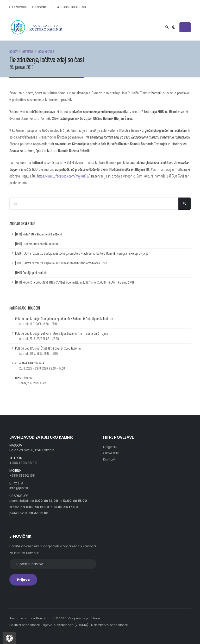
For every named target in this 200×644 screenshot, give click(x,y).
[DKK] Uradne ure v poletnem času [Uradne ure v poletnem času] (37, 244)
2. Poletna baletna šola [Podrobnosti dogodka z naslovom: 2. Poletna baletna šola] (40, 366)
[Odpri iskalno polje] (167, 27)
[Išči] (185, 204)
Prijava (23, 580)
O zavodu (18, 7)
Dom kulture (46, 51)
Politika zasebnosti (25, 625)
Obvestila (28, 51)
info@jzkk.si (19, 488)
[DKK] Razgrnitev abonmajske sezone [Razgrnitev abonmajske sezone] (39, 234)
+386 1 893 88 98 (23, 463)
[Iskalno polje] (94, 204)
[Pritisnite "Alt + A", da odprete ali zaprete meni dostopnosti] (9, 638)
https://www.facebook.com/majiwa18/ (63, 176)
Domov (14, 51)
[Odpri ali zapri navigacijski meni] (185, 27)
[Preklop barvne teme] (174, 27)
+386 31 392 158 (22, 475)
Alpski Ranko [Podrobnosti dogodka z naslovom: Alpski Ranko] (31, 380)
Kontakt (39, 7)
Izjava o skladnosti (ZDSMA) (66, 625)
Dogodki (110, 447)
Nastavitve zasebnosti (110, 625)
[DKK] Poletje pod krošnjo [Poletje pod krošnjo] (31, 272)
